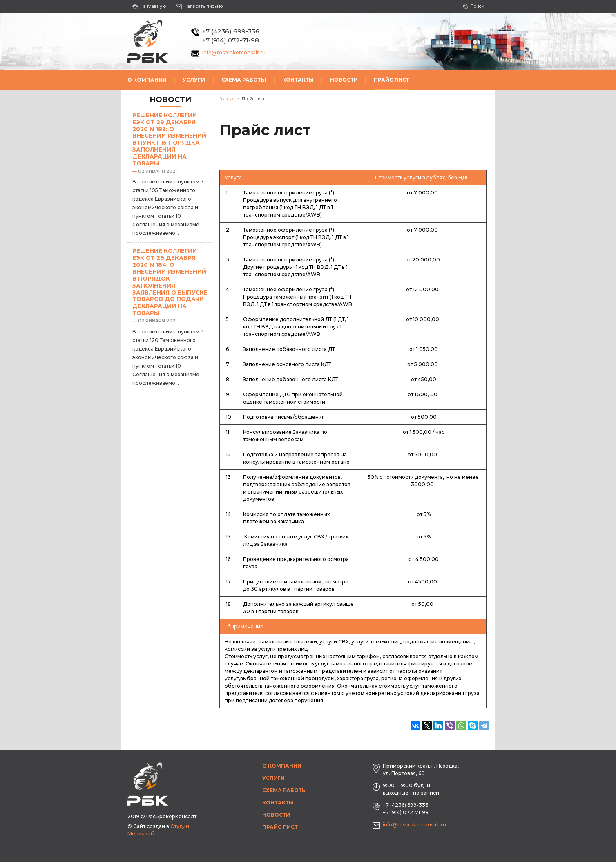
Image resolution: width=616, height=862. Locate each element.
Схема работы (244, 80)
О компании (147, 80)
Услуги (194, 80)
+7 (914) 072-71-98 (231, 40)
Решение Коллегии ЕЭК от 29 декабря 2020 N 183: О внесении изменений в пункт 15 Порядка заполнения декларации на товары (169, 139)
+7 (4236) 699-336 (231, 31)
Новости (344, 80)
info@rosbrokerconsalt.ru (234, 52)
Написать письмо (199, 6)
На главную (149, 6)
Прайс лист (392, 80)
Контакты (298, 80)
